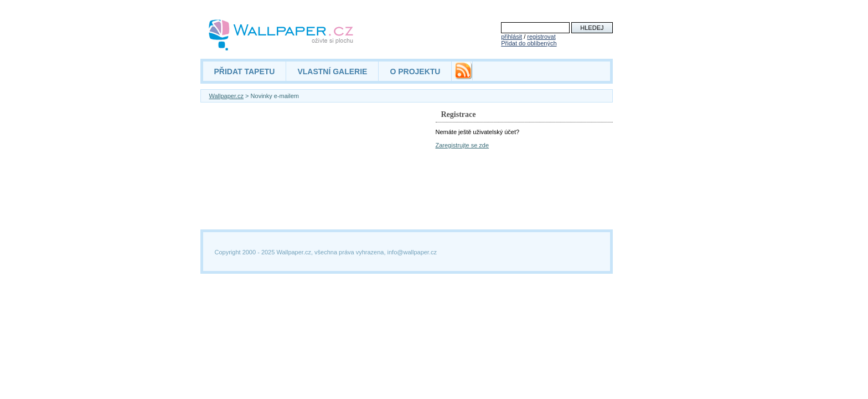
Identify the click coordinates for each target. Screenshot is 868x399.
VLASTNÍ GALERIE (332, 71)
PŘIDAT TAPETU (245, 71)
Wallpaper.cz (227, 96)
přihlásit (512, 37)
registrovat (541, 37)
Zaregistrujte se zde (463, 145)
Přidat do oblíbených (529, 43)
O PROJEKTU (415, 71)
